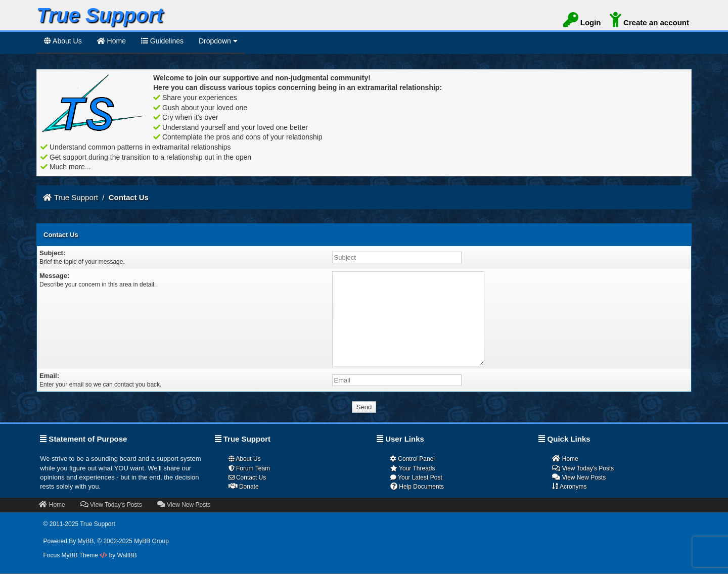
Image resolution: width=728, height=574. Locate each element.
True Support (76, 197)
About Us (63, 41)
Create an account (649, 21)
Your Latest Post (416, 477)
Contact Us (247, 477)
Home (565, 459)
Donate (244, 486)
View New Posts (579, 477)
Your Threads (413, 468)
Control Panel (413, 459)
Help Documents (417, 486)
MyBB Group (151, 541)
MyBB (86, 541)
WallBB (127, 555)
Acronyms (569, 486)
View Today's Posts (583, 468)
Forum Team (249, 468)
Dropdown (218, 41)
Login (582, 21)
